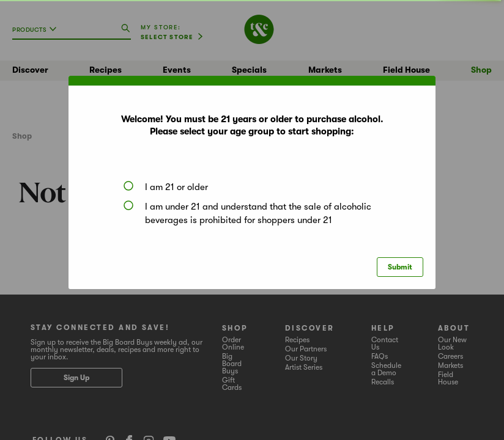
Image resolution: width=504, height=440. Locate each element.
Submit (400, 267)
